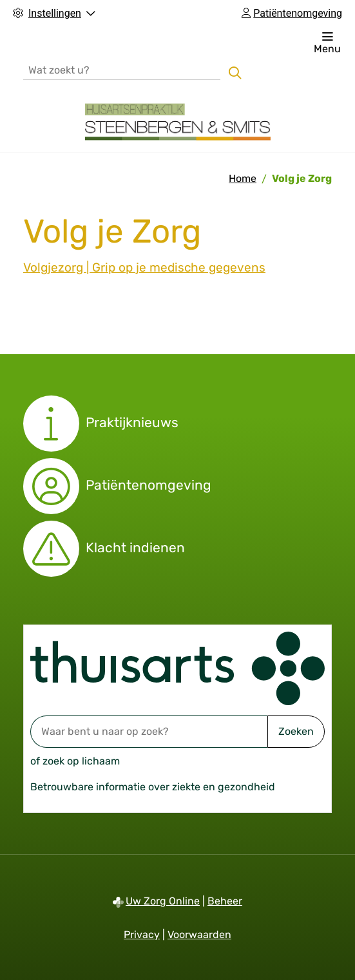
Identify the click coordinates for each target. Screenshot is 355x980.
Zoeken (296, 731)
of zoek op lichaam (75, 761)
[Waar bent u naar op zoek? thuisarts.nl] (149, 732)
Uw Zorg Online (163, 901)
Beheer (225, 901)
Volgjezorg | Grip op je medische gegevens (144, 267)
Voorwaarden (199, 935)
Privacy (142, 935)
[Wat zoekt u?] (122, 69)
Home (243, 178)
